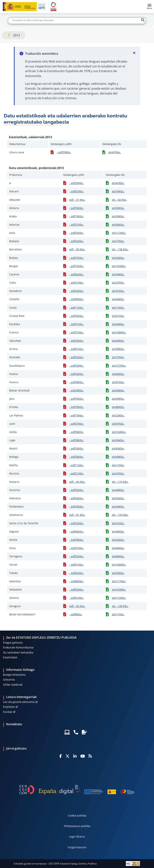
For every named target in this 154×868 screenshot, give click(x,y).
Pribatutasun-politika (77, 826)
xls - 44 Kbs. (119, 200)
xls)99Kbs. (118, 274)
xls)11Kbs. (118, 308)
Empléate (9, 707)
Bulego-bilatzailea (14, 675)
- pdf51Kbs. (77, 565)
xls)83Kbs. (118, 448)
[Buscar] (77, 20)
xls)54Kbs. (118, 258)
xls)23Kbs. (118, 415)
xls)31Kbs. (118, 523)
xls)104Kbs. (119, 432)
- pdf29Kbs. (77, 390)
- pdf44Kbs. (77, 498)
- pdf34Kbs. (77, 291)
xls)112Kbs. (119, 233)
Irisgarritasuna (77, 847)
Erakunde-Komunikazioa (18, 647)
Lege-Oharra (77, 837)
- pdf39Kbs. (77, 407)
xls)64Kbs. (118, 299)
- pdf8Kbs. (76, 614)
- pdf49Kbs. (77, 382)
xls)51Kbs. (118, 291)
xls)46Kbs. (118, 490)
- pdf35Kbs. (64, 152)
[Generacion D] (77, 790)
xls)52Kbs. (118, 540)
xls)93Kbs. (118, 573)
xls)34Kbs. (118, 507)
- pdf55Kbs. (77, 233)
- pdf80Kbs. (77, 581)
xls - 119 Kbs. (120, 482)
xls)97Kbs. (118, 424)
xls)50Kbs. (118, 208)
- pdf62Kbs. (77, 274)
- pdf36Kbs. (77, 457)
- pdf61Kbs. (77, 349)
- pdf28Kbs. (77, 440)
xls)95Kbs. (118, 498)
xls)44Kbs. (118, 341)
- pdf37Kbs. (77, 258)
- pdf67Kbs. (77, 191)
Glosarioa (9, 680)
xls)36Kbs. (118, 390)
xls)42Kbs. (118, 374)
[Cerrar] (134, 53)
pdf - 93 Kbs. (77, 249)
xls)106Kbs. (119, 565)
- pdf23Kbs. (77, 523)
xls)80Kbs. (118, 407)
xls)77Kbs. (118, 241)
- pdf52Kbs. (77, 241)
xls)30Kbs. (118, 216)
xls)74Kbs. (118, 191)
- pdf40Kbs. (77, 299)
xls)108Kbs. (119, 332)
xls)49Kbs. (118, 399)
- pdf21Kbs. (77, 283)
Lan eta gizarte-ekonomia (19, 702)
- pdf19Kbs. (77, 216)
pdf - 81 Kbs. (77, 515)
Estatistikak (10, 657)
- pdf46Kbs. (77, 531)
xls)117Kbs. (119, 581)
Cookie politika (77, 815)
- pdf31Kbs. (77, 225)
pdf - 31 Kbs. (77, 200)
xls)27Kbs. (118, 283)
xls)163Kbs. (119, 266)
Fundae (8, 712)
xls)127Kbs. (119, 366)
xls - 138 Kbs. (120, 249)
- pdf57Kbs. (77, 332)
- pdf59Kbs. (77, 448)
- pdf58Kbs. (77, 432)
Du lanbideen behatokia (18, 652)
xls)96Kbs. (118, 531)
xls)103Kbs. (119, 590)
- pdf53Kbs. (77, 366)
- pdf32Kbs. (77, 341)
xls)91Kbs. (118, 382)
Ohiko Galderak (13, 685)
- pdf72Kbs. (77, 266)
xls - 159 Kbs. (120, 515)
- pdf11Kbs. (77, 308)
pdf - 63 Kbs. (77, 606)
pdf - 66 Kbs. (77, 482)
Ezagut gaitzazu (13, 643)
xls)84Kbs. (118, 548)
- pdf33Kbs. (77, 208)
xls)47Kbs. (115, 152)
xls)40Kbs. (118, 225)
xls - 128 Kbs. (120, 606)
